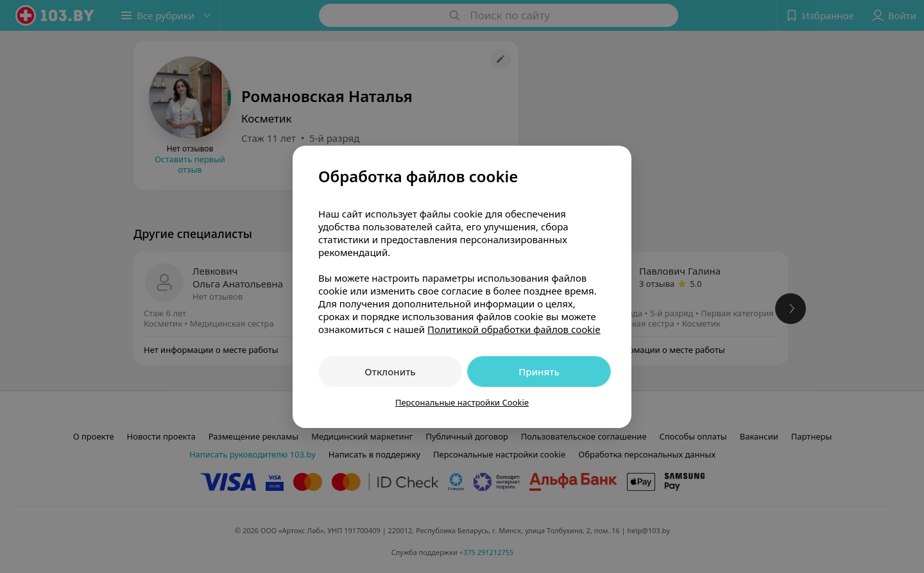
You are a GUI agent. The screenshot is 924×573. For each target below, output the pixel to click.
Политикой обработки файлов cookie (514, 329)
